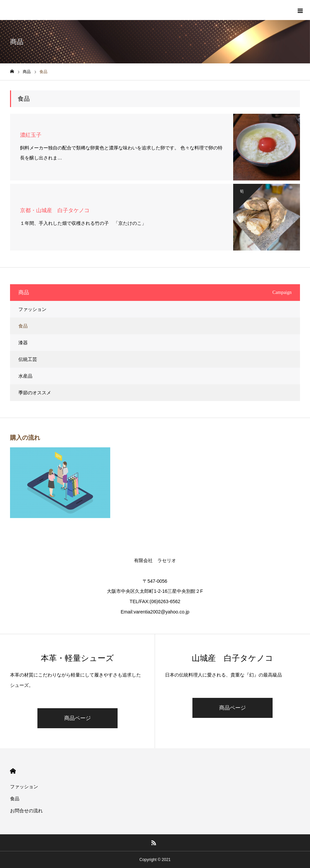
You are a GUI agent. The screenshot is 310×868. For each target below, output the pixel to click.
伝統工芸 (28, 359)
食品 (23, 326)
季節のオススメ (35, 393)
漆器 (23, 343)
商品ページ (77, 718)
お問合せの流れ (26, 811)
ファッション (32, 309)
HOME (13, 771)
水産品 (25, 376)
